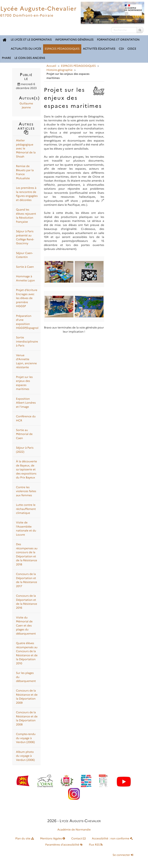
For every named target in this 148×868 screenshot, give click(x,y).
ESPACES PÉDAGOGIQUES (62, 49)
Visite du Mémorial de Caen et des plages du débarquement (26, 626)
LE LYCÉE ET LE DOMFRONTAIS (31, 40)
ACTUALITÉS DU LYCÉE (26, 49)
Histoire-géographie (60, 70)
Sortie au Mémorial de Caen (24, 434)
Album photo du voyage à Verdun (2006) (25, 756)
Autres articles (26, 128)
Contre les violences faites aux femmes (26, 491)
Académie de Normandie (74, 830)
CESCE (132, 49)
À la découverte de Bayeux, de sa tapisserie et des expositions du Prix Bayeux (27, 470)
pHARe (7, 58)
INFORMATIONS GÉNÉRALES (74, 40)
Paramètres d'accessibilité (64, 845)
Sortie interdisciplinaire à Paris (27, 342)
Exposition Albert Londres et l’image (26, 403)
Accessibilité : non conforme (112, 839)
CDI (121, 49)
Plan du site (25, 839)
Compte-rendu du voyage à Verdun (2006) (26, 738)
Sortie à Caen (25, 267)
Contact (78, 839)
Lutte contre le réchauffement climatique (26, 509)
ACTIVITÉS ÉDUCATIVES (99, 49)
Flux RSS (96, 845)
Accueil (51, 66)
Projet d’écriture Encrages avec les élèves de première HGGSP (27, 298)
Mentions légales (53, 839)
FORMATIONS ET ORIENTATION (118, 40)
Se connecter (123, 855)
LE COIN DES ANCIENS (30, 58)
